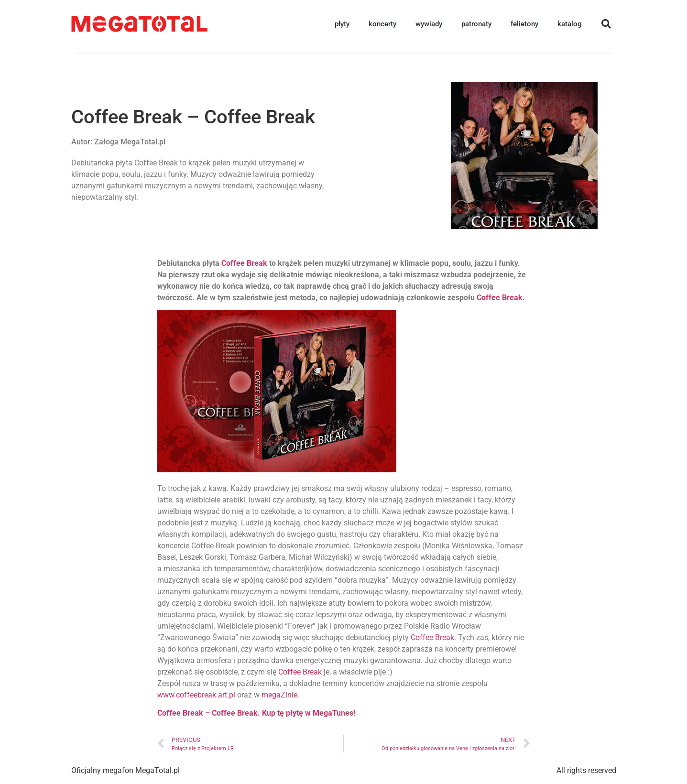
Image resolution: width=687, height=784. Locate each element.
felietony (524, 24)
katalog (570, 24)
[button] (606, 24)
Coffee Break (244, 263)
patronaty (476, 24)
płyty (342, 24)
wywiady (429, 24)
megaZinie (279, 695)
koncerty (382, 24)
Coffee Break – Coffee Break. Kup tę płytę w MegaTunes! (256, 713)
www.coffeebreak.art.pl (196, 695)
